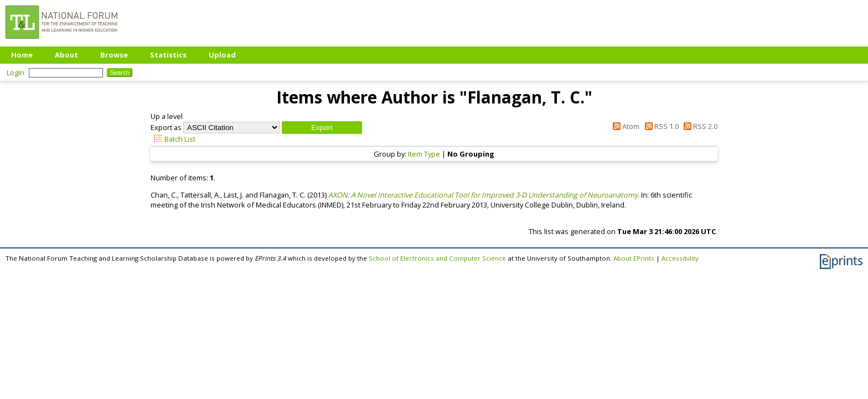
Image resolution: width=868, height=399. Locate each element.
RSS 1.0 (660, 126)
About (66, 55)
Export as (166, 127)
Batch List (173, 139)
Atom (624, 126)
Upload (222, 55)
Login (15, 72)
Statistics (168, 55)
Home (22, 55)
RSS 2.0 (699, 126)
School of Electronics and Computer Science (437, 258)
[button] (322, 128)
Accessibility (680, 258)
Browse (114, 55)
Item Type (424, 154)
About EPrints (634, 258)
